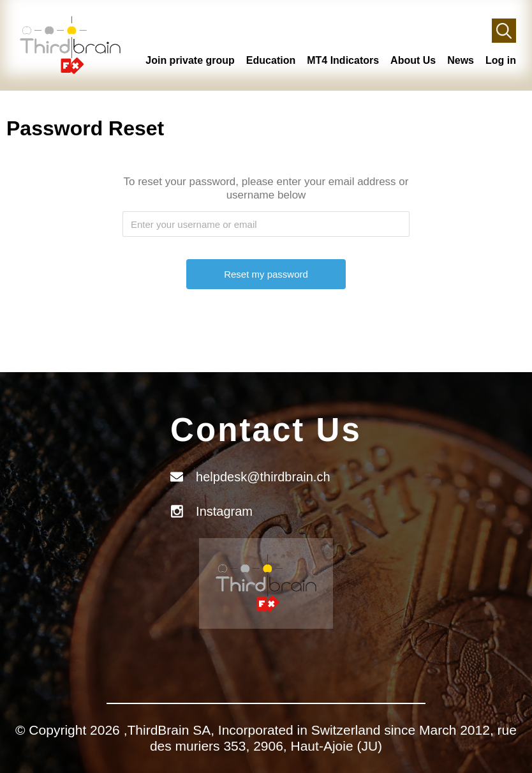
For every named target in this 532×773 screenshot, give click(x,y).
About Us (413, 60)
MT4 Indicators (343, 60)
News (461, 60)
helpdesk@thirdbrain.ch (263, 477)
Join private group (190, 60)
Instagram (224, 511)
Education (271, 60)
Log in (501, 60)
